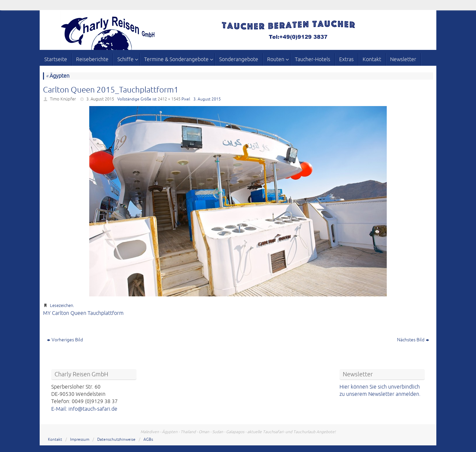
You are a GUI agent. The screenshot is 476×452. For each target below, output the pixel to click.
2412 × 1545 (169, 99)
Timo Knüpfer (63, 99)
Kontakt (55, 440)
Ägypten (58, 76)
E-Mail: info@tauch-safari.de (84, 409)
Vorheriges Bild (65, 340)
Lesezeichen (61, 306)
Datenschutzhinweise (116, 440)
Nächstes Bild (413, 340)
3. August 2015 (100, 99)
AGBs (148, 440)
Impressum (80, 440)
